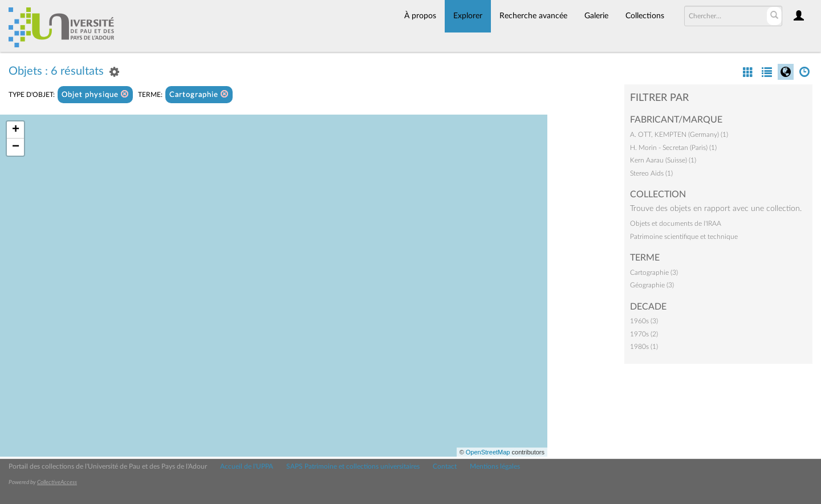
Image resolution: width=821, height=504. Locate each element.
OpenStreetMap (488, 452)
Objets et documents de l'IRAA (676, 223)
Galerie (596, 16)
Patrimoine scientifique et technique (684, 237)
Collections (645, 16)
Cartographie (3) (654, 273)
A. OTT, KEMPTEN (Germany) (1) (679, 135)
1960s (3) (644, 321)
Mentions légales (495, 466)
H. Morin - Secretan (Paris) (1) (673, 148)
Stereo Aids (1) (651, 173)
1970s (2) (644, 334)
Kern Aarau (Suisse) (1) (663, 160)
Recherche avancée (533, 16)
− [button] (16, 147)
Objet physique (95, 94)
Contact (445, 466)
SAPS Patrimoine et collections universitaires (353, 466)
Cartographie (199, 94)
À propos (420, 16)
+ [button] (16, 130)
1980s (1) (644, 347)
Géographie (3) (652, 285)
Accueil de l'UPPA (247, 466)
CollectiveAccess (57, 482)
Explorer (468, 16)
